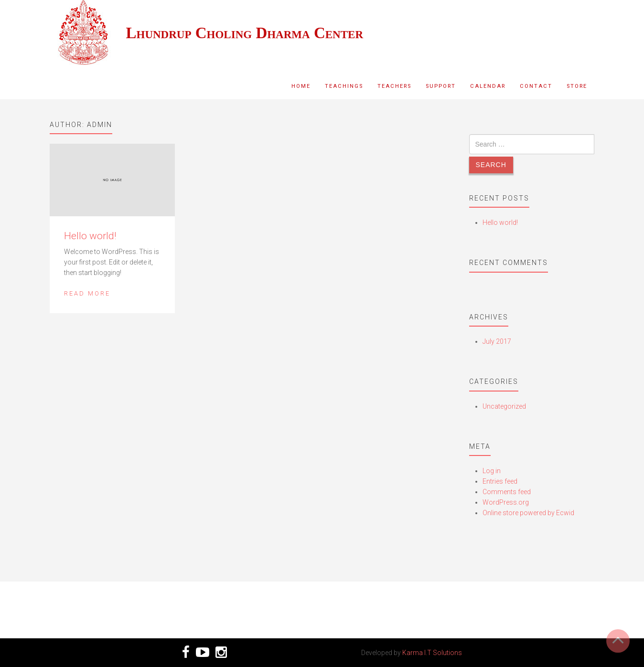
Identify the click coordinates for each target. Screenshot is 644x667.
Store (577, 86)
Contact (536, 86)
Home (301, 86)
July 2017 (497, 341)
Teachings (344, 86)
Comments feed (507, 492)
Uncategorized (504, 406)
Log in (492, 471)
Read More (87, 293)
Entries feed (500, 481)
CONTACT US (252, 604)
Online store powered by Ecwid (528, 513)
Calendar (488, 86)
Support (441, 86)
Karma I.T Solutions (432, 653)
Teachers (394, 86)
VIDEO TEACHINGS (531, 604)
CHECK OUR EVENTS (392, 604)
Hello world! (90, 236)
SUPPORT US (113, 604)
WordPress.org (506, 502)
